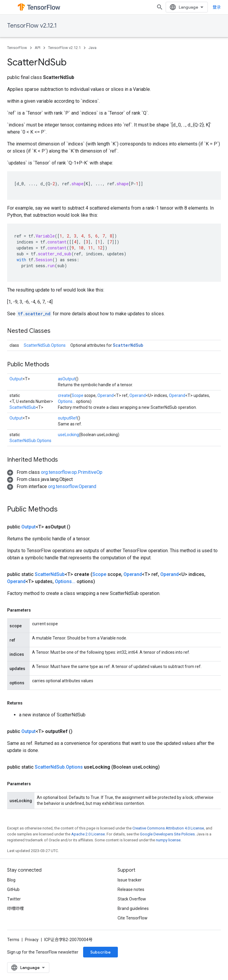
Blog (11, 880)
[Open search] (160, 7)
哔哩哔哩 (15, 908)
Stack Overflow (132, 899)
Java (92, 48)
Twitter (14, 899)
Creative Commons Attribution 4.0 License (168, 828)
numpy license (168, 840)
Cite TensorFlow (133, 918)
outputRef (68, 418)
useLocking (68, 435)
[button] (55, 472)
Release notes (131, 889)
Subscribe (100, 952)
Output (16, 379)
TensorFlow (17, 48)
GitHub (13, 889)
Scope (77, 395)
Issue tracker (130, 880)
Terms (13, 940)
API (38, 48)
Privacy (32, 940)
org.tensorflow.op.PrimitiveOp (72, 472)
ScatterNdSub (128, 345)
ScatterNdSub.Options (45, 345)
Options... (66, 401)
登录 (217, 7)
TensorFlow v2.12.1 (32, 26)
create (64, 395)
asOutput (67, 379)
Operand (106, 395)
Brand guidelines (133, 908)
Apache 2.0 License (88, 834)
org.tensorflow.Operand (72, 486)
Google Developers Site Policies (167, 834)
